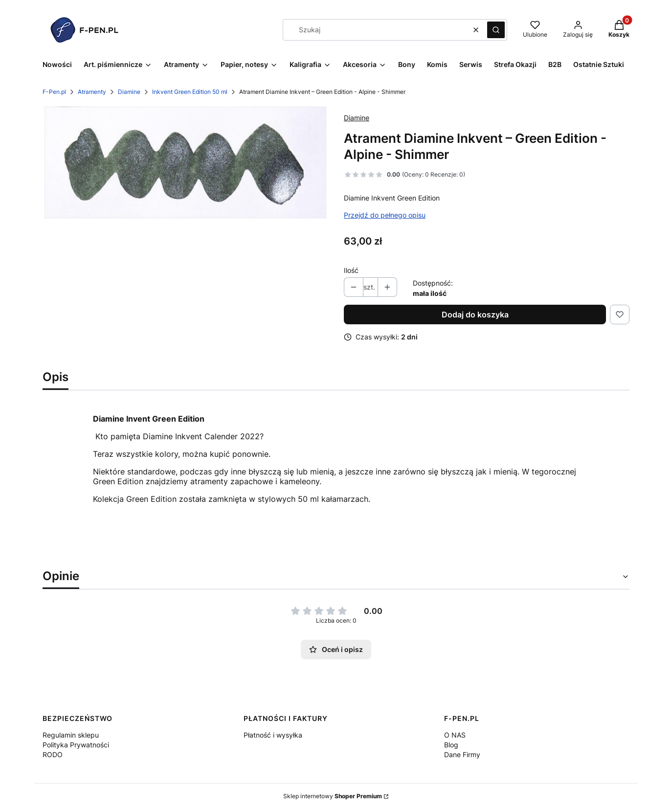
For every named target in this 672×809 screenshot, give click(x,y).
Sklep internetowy (333, 796)
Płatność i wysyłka (273, 735)
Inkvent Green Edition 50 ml (190, 92)
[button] (496, 30)
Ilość (351, 270)
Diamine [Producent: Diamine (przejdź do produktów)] (357, 118)
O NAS (455, 735)
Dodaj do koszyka (475, 315)
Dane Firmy (462, 754)
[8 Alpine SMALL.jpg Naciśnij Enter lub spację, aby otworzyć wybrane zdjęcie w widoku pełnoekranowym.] (185, 162)
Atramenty (92, 92)
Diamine (129, 92)
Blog (451, 745)
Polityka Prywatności (76, 745)
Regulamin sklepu (71, 735)
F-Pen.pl (54, 92)
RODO (53, 754)
